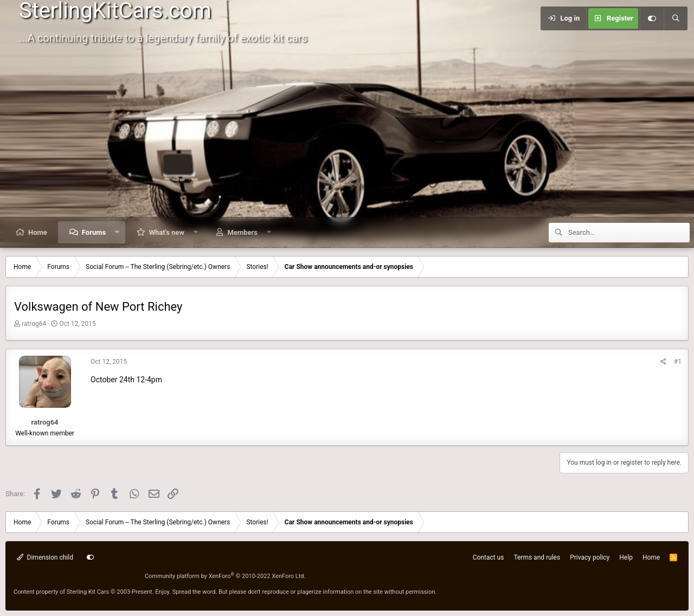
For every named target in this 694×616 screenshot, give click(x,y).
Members (243, 232)
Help (626, 557)
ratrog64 (34, 324)
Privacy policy (590, 557)
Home (38, 232)
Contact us (489, 557)
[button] (117, 232)
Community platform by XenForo (225, 576)
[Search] (676, 18)
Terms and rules (537, 557)
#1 (678, 362)
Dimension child (45, 557)
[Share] (663, 362)
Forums (94, 232)
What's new (167, 232)
